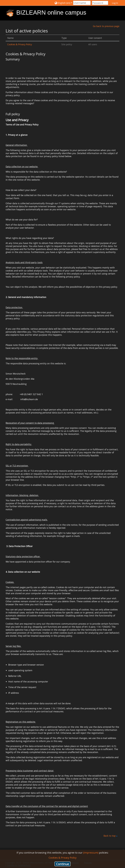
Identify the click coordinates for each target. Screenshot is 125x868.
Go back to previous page (106, 26)
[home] (10, 13)
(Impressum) (91, 853)
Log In (115, 3)
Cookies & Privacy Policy (20, 44)
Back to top (111, 836)
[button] (63, 3)
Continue (62, 864)
